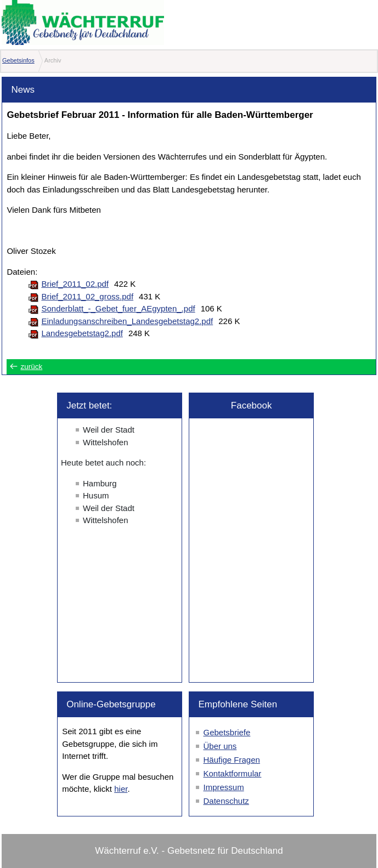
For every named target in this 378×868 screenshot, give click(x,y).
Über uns (220, 746)
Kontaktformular (232, 773)
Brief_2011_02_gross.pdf (87, 296)
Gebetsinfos (18, 60)
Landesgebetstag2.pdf (82, 333)
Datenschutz (226, 801)
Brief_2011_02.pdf (75, 284)
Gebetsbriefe (227, 732)
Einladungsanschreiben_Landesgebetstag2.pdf (127, 321)
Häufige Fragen (231, 760)
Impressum (223, 787)
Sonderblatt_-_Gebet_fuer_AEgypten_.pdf (118, 308)
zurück (31, 367)
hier (121, 789)
